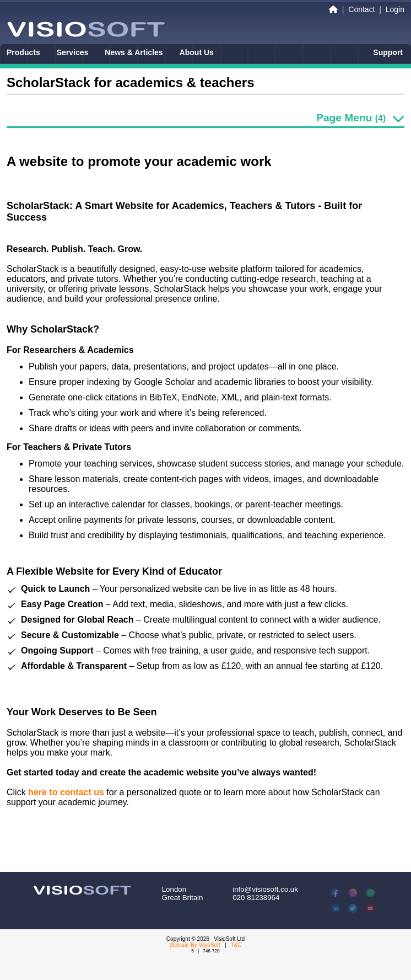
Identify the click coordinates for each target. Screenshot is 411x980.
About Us (197, 52)
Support (388, 52)
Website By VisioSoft (194, 945)
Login (395, 9)
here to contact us (66, 792)
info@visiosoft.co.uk (265, 889)
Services (73, 52)
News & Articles (134, 52)
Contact (361, 9)
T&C (236, 945)
